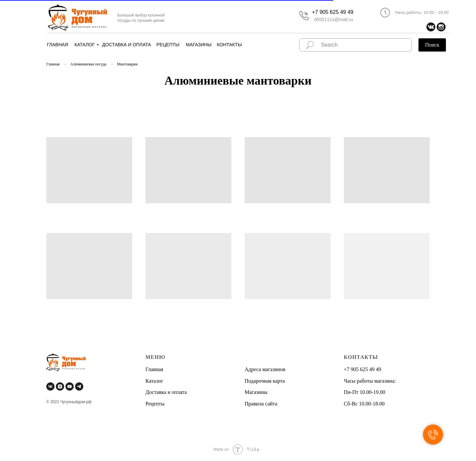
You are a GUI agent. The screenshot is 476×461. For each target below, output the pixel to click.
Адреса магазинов (265, 369)
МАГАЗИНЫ (199, 45)
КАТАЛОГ (85, 45)
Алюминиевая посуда (88, 64)
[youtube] (70, 386)
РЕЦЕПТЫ (168, 45)
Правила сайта (261, 404)
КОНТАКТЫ (229, 45)
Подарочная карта (265, 381)
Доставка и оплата (166, 392)
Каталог (154, 381)
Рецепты (155, 404)
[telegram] (79, 386)
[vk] (50, 386)
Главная (53, 64)
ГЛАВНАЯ (58, 45)
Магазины (256, 392)
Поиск (432, 45)
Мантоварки (127, 64)
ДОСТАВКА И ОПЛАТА (127, 45)
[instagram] (60, 386)
